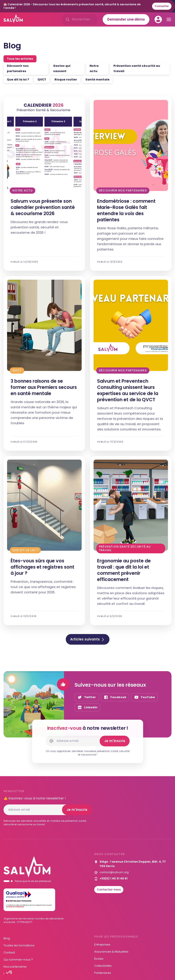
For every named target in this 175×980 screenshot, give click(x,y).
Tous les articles (20, 59)
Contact (9, 952)
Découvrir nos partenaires (18, 68)
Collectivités (103, 966)
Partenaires (103, 973)
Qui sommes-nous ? (18, 960)
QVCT (42, 79)
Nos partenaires (15, 967)
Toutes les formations (19, 945)
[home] (13, 19)
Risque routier (66, 79)
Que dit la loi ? (18, 79)
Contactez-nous (109, 889)
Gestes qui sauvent (62, 68)
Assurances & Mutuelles (111, 952)
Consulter (162, 6)
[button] (9, 972)
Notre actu (94, 68)
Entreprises (102, 945)
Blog (7, 938)
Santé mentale (97, 79)
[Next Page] (88, 639)
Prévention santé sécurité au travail (137, 68)
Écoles (99, 959)
